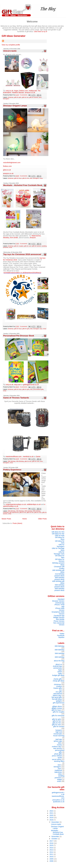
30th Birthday (12, 461)
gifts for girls (18, 97)
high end (59, 732)
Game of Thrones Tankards (16, 398)
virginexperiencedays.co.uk (16, 504)
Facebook (61, 635)
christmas (11, 97)
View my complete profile (11, 45)
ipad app (59, 739)
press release (57, 756)
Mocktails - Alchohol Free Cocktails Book (23, 185)
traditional (58, 770)
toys (41, 329)
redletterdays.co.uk (34, 504)
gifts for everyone (58, 716)
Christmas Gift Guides (59, 568)
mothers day (56, 747)
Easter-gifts (58, 688)
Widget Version (59, 617)
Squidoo (61, 637)
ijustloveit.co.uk (59, 802)
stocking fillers (59, 761)
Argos (16, 91)
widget (60, 779)
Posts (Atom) (17, 523)
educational (58, 694)
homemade (58, 734)
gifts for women (34, 97)
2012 (52, 852)
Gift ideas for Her (58, 534)
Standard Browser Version (58, 600)
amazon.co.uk (30, 93)
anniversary (58, 668)
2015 (52, 845)
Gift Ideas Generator (13, 36)
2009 (52, 859)
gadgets (59, 701)
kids (31, 178)
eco (61, 690)
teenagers (6, 99)
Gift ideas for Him (58, 532)
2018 (52, 820)
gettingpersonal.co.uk (31, 385)
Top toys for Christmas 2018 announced (22, 254)
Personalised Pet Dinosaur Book (19, 336)
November (55, 836)
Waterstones (36, 236)
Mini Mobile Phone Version (59, 620)
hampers (59, 730)
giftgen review (57, 708)
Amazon (33, 238)
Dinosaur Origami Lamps (15, 106)
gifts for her (25, 97)
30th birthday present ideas (59, 578)
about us (59, 664)
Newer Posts (6, 519)
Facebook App (59, 616)
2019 (52, 818)
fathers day (57, 695)
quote (60, 758)
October (55, 839)
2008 (52, 861)
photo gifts (58, 754)
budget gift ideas (58, 675)
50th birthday (28, 511)
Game (38, 456)
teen (40, 97)
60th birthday (37, 511)
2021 (52, 813)
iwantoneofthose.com (14, 456)
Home (25, 519)
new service (58, 748)
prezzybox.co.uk (58, 800)
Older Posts (42, 519)
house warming (59, 736)
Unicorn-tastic (10, 51)
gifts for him (26, 178)
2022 (52, 811)
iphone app (58, 741)
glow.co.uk (7, 170)
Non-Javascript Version (59, 624)
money (59, 745)
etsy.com (17, 385)
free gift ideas (57, 699)
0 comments (24, 95)
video (60, 774)
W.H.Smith (14, 238)
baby (60, 673)
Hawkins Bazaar (18, 93)
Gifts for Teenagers (61, 546)
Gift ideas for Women (60, 560)
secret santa (56, 759)
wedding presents (60, 777)
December (55, 822)
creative (59, 686)
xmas (41, 178)
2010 (52, 857)
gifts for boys (18, 178)
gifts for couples (19, 246)
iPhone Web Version (60, 609)
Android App (60, 603)
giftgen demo (57, 706)
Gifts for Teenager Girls (59, 553)
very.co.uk (10, 91)
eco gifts (59, 692)
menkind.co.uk (28, 456)
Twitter (62, 634)
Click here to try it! (41, 32)
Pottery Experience (12, 470)
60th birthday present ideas (59, 589)
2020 (52, 815)
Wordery (6, 238)
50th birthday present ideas (59, 586)
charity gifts (58, 679)
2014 (52, 848)
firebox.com (24, 91)
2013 (52, 850)
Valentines (58, 772)
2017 (52, 841)
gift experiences (14, 512)
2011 (52, 854)
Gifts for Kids (60, 536)
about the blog (59, 661)
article (60, 672)
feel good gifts (57, 697)
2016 (52, 843)
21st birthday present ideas (59, 575)
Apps (60, 670)
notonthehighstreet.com (12, 163)
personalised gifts (38, 389)
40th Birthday (20, 461)
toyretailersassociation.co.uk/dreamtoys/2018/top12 (22, 273)
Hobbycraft (33, 91)
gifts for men (28, 246)
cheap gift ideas (59, 681)
